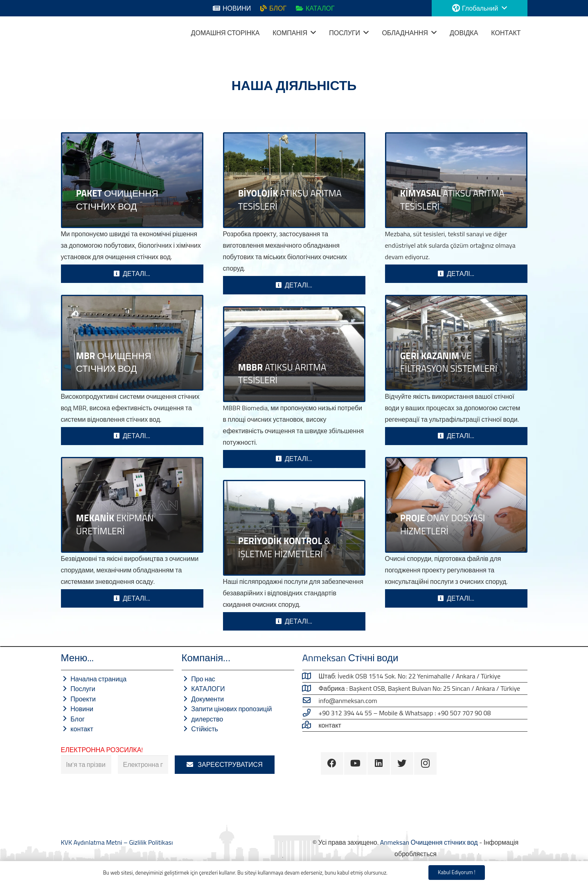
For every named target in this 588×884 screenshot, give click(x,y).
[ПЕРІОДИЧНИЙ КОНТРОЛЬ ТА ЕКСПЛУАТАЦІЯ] (294, 528)
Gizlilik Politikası (151, 842)
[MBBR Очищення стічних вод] (294, 354)
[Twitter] (402, 763)
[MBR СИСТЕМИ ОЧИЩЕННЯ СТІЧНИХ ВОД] (132, 343)
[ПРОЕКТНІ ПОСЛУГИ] (456, 505)
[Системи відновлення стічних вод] (456, 343)
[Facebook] (332, 763)
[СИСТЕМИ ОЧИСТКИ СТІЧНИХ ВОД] (132, 180)
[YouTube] (355, 763)
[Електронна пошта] (143, 765)
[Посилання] (71, 33)
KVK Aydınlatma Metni (92, 842)
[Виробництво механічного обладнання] (132, 505)
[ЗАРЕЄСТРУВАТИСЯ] (225, 765)
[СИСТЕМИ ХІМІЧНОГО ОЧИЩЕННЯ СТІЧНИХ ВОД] (456, 180)
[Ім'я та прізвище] (86, 765)
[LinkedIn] (379, 763)
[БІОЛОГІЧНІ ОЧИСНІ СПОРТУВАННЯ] (294, 180)
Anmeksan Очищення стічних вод (429, 842)
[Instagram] (425, 763)
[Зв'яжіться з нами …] (311, 725)
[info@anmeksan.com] (311, 701)
